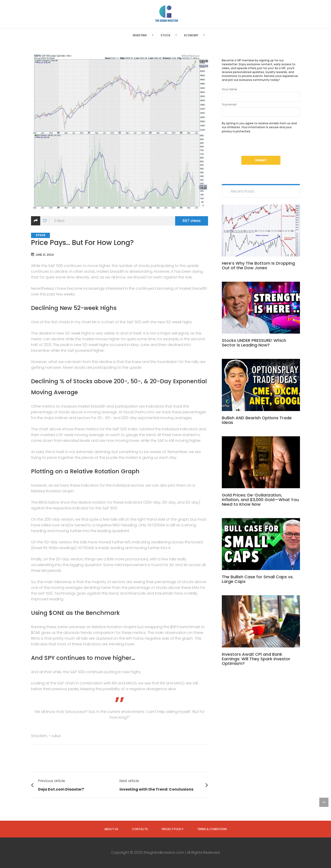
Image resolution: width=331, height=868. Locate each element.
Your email (261, 110)
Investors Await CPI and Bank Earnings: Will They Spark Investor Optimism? (256, 659)
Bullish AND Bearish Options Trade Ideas (257, 420)
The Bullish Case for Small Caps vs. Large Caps (258, 579)
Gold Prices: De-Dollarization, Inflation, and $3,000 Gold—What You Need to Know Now (260, 500)
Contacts (140, 829)
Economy (175, 35)
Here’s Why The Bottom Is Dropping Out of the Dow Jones (258, 265)
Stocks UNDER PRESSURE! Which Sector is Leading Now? (254, 343)
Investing (124, 35)
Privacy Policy (173, 829)
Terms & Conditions (212, 829)
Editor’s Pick (205, 35)
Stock (149, 35)
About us (111, 829)
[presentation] (257, 147)
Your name (261, 94)
